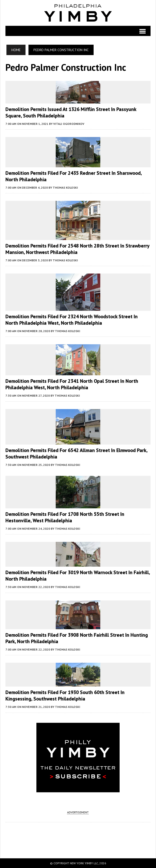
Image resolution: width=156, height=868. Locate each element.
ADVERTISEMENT (78, 812)
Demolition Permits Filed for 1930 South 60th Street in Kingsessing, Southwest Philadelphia (65, 695)
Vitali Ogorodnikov (69, 124)
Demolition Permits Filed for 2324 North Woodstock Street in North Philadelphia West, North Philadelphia (72, 320)
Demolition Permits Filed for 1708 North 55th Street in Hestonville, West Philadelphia (65, 517)
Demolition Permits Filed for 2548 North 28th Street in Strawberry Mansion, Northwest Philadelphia (77, 249)
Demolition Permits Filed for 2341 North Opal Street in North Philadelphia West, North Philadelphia (72, 384)
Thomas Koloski (65, 188)
